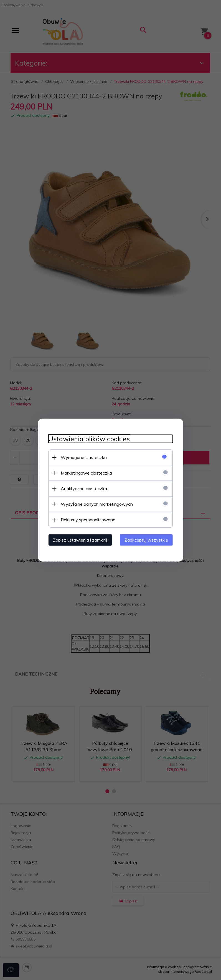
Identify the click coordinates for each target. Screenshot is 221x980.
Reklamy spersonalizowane (87, 519)
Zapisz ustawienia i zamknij (79, 540)
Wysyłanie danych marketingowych (95, 504)
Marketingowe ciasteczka (85, 473)
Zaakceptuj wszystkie (148, 540)
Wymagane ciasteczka (82, 457)
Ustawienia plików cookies (88, 439)
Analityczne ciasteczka (82, 488)
